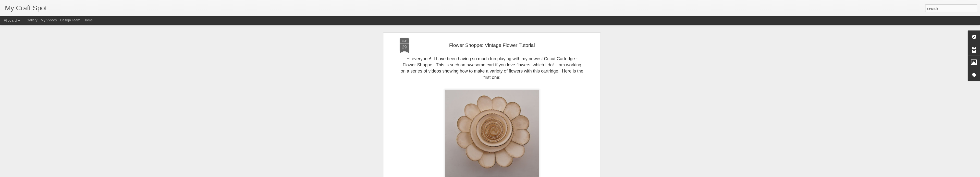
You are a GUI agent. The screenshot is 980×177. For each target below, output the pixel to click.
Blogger (505, 174)
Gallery (32, 20)
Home (88, 20)
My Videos (49, 20)
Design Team (70, 20)
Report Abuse (520, 174)
